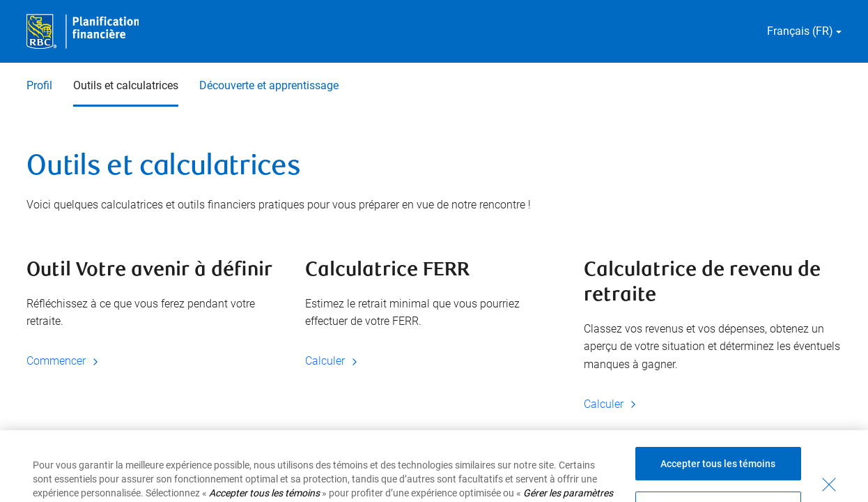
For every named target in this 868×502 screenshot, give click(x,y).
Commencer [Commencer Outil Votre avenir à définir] (64, 361)
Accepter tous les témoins (718, 473)
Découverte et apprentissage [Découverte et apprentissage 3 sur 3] (269, 85)
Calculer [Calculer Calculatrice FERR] (333, 361)
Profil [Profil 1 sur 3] (39, 85)
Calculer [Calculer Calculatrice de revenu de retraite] (612, 404)
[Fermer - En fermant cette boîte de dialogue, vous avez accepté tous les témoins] (829, 494)
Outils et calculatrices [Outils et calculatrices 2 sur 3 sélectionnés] (126, 85)
